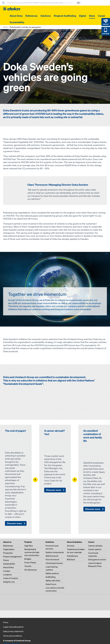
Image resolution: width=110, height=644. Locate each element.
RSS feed (71, 560)
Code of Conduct (10, 578)
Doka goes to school (97, 560)
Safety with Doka (53, 581)
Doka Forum (51, 584)
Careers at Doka (95, 546)
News (92, 16)
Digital (83, 16)
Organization (9, 549)
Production (8, 553)
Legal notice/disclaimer (13, 627)
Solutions (46, 16)
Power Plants (30, 562)
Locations (7, 575)
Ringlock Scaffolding (65, 16)
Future (6, 560)
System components (55, 552)
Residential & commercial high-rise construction (32, 552)
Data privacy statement (13, 631)
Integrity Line (9, 582)
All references (31, 570)
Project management (12, 557)
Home (5, 27)
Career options (95, 549)
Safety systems (52, 573)
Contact (7, 571)
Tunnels (28, 566)
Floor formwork (52, 560)
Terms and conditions (13, 636)
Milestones (8, 546)
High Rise (29, 546)
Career (102, 16)
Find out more (69, 3)
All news (71, 546)
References (32, 16)
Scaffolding (51, 577)
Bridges (28, 559)
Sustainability (17, 22)
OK (78, 3)
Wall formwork (52, 556)
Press (6, 622)
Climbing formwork (54, 563)
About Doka (16, 16)
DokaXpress (72, 556)
